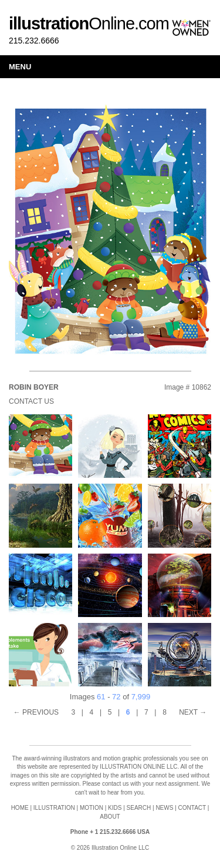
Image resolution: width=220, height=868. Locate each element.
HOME (20, 808)
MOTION (92, 808)
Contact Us (31, 401)
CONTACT (192, 808)
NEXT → (193, 712)
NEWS (164, 808)
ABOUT (110, 817)
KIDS (115, 808)
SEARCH (139, 808)
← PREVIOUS (36, 712)
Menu (20, 67)
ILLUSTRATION (54, 808)
